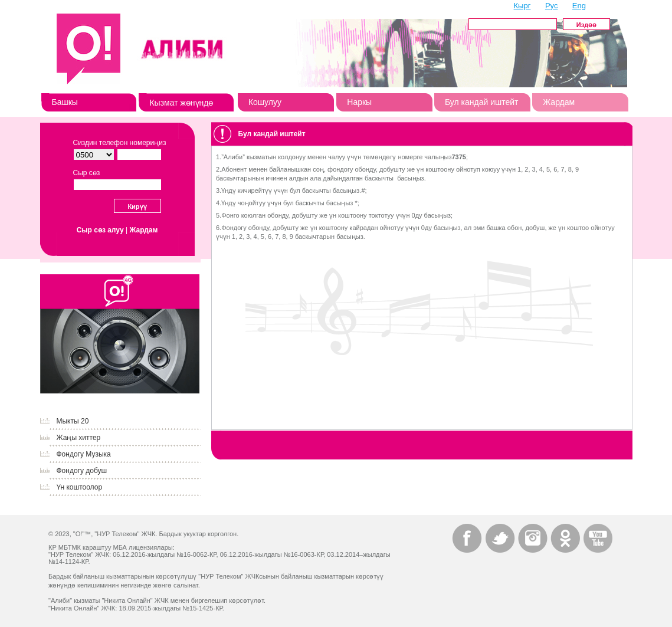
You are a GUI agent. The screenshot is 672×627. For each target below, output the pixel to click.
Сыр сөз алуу (100, 230)
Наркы (359, 102)
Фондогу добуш (82, 471)
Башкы (65, 102)
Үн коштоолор (80, 487)
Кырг (522, 6)
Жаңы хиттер (79, 438)
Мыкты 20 (73, 421)
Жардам (559, 102)
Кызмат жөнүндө (181, 103)
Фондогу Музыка (84, 454)
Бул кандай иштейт (482, 102)
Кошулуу (265, 102)
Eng (579, 6)
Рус (552, 6)
